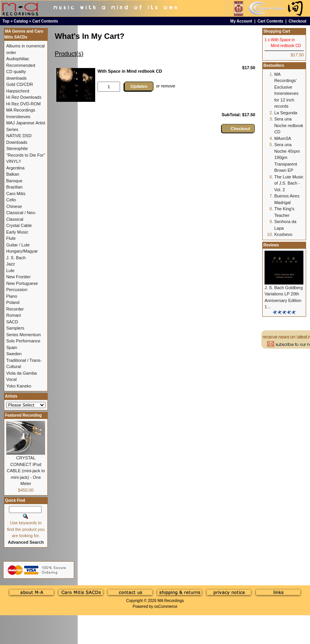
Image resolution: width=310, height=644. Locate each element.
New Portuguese (22, 283)
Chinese (14, 206)
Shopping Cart (277, 31)
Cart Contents (45, 21)
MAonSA (283, 138)
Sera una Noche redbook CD (289, 125)
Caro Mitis (16, 194)
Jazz (11, 264)
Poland (13, 302)
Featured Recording (23, 415)
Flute (11, 238)
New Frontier (18, 277)
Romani (14, 315)
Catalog (21, 21)
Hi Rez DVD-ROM (24, 104)
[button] (238, 128)
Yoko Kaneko (19, 386)
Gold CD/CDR (20, 84)
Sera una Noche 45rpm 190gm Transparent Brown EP (287, 157)
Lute (10, 271)
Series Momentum (24, 335)
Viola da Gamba (22, 373)
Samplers (15, 328)
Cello (11, 200)
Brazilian (14, 187)
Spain (12, 347)
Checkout (298, 21)
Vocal (11, 379)
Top (6, 21)
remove (168, 86)
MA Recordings (171, 601)
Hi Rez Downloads (24, 97)
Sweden (14, 354)
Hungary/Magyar (22, 251)
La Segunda (286, 113)
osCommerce (166, 606)
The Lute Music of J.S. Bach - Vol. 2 (289, 183)
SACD (12, 322)
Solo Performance (23, 341)
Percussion (17, 290)
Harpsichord (18, 91)
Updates (139, 86)
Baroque (14, 181)
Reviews (271, 245)
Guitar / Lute (18, 245)
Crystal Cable (19, 225)
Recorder (15, 309)
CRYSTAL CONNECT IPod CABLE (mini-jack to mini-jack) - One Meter (26, 471)
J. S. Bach (16, 258)
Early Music (17, 232)
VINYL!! (14, 161)
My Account (241, 21)
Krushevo (283, 234)
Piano (12, 296)
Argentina (15, 168)
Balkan (13, 174)
